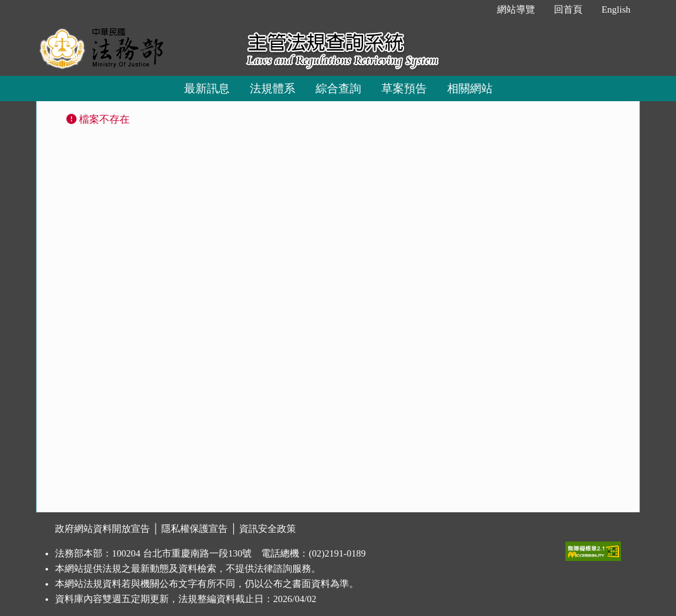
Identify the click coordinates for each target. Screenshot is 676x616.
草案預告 (404, 89)
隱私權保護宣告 (194, 529)
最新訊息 (207, 89)
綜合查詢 (338, 89)
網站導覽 (516, 9)
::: (475, 9)
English (616, 9)
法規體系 (273, 89)
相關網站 (470, 89)
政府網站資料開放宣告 (102, 529)
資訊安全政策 (267, 529)
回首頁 (568, 9)
